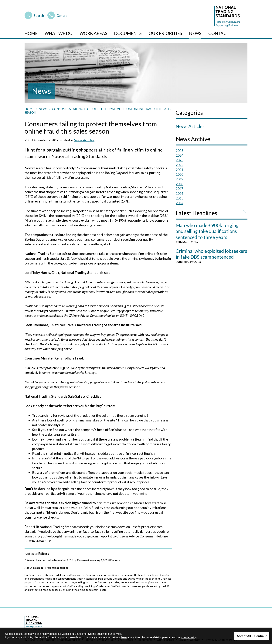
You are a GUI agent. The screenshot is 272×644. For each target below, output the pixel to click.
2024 (179, 155)
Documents (128, 33)
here (124, 637)
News (195, 33)
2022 (179, 165)
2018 (179, 184)
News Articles (84, 140)
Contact (58, 15)
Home (31, 33)
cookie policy (189, 637)
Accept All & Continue (252, 636)
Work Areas (93, 33)
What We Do (59, 33)
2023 (179, 160)
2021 (179, 170)
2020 (179, 174)
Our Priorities (165, 33)
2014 (179, 203)
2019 (179, 179)
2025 (179, 151)
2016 (179, 193)
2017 (179, 189)
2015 (179, 198)
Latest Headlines (196, 213)
